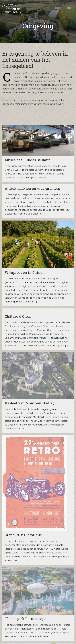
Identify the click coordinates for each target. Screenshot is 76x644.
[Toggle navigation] (69, 9)
